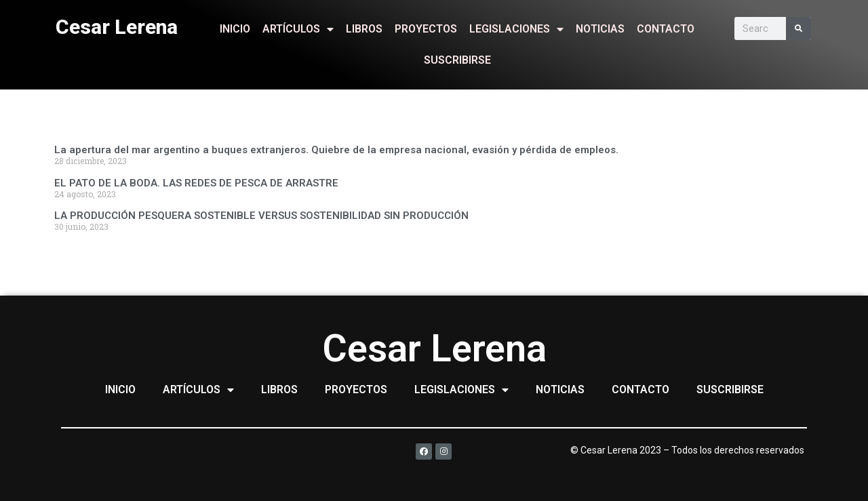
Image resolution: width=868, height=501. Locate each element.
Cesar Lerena (117, 27)
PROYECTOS (426, 29)
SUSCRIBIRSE (457, 60)
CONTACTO (666, 29)
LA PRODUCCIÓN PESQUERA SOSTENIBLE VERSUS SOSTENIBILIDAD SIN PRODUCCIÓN (261, 216)
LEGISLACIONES (516, 29)
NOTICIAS (600, 29)
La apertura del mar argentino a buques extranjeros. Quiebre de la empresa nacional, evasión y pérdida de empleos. (336, 150)
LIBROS (364, 29)
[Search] (798, 28)
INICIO (235, 29)
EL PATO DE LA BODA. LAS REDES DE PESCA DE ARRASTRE (196, 183)
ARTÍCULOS (298, 29)
